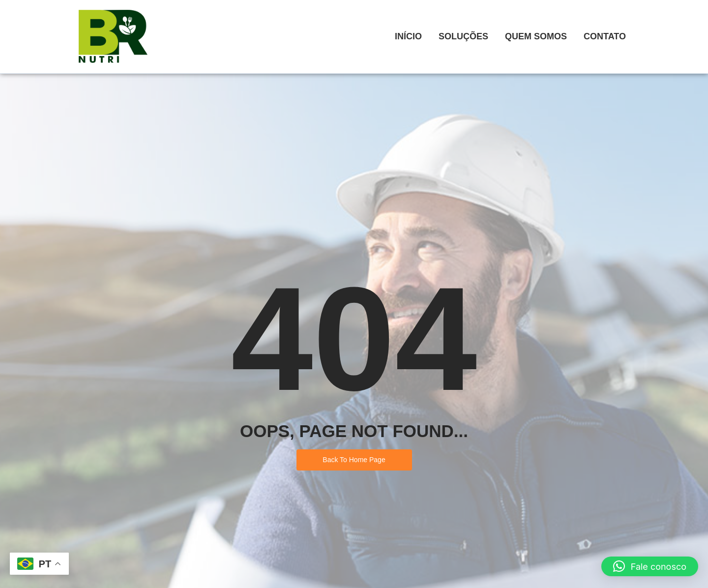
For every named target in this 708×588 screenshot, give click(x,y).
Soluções (463, 36)
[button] (650, 566)
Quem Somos (536, 36)
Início (408, 36)
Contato (605, 36)
